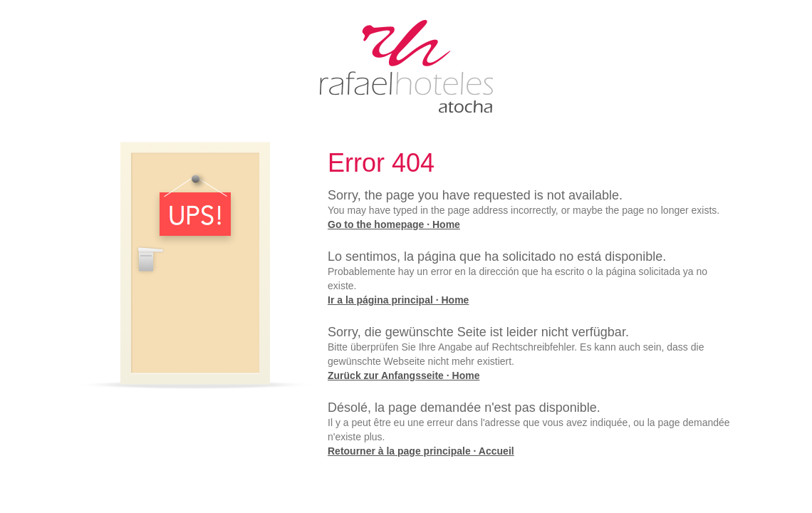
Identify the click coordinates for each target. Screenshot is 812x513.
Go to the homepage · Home (394, 224)
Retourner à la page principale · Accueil (421, 451)
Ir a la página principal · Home (398, 300)
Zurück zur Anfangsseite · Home (404, 375)
